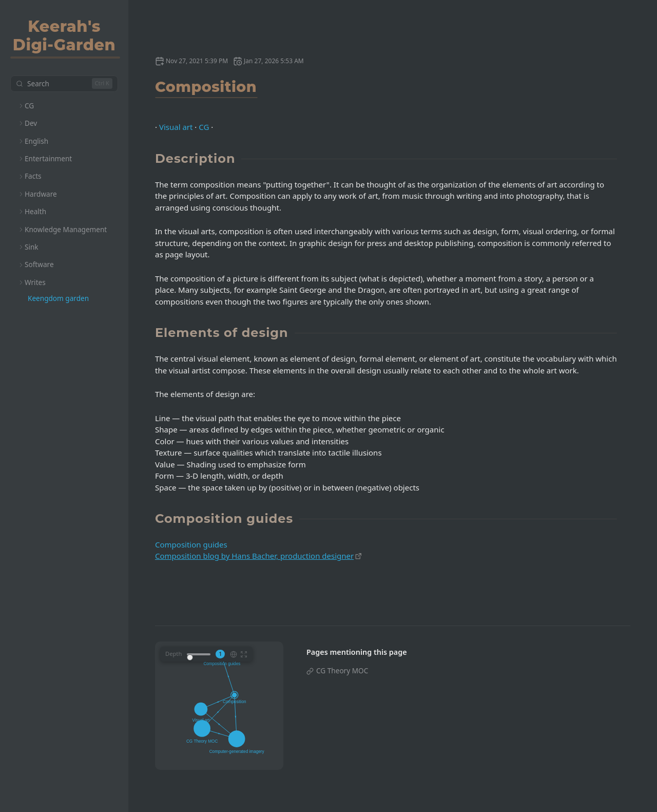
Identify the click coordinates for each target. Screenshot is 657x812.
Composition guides (191, 544)
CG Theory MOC (342, 671)
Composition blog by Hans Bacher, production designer (254, 556)
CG (204, 127)
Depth (173, 654)
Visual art (176, 127)
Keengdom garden (58, 298)
